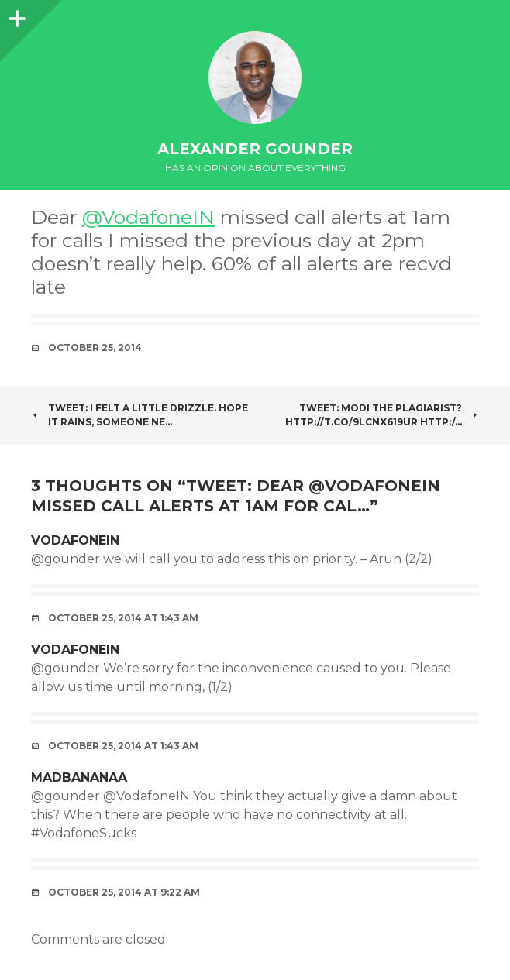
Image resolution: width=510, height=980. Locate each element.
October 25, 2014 (95, 347)
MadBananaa (79, 777)
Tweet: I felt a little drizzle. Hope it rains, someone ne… (140, 415)
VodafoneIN (75, 540)
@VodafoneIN (148, 217)
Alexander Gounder (255, 149)
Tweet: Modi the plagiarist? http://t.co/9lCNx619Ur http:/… (382, 415)
